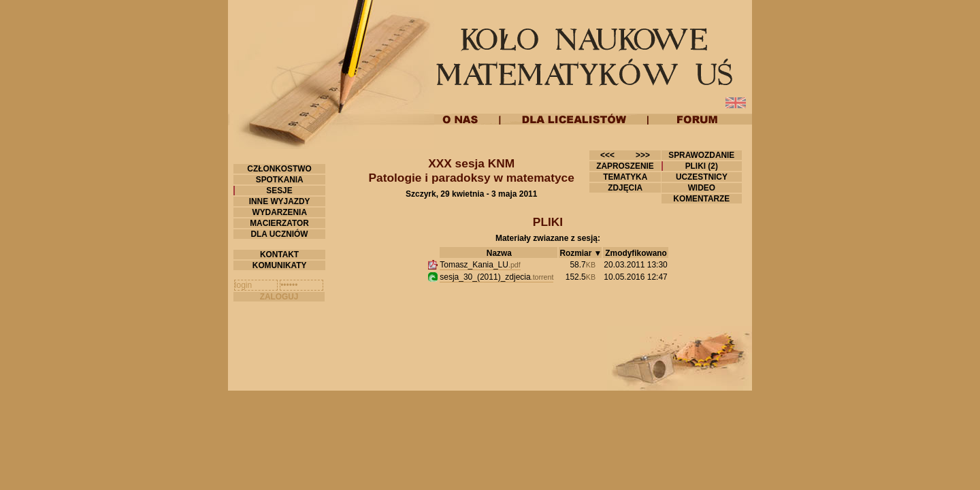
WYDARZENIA (279, 212)
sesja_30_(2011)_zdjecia (496, 277)
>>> (643, 155)
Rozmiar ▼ (581, 253)
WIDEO (701, 188)
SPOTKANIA (279, 180)
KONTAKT (280, 255)
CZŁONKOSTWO (279, 169)
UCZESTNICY (702, 177)
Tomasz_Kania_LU (480, 265)
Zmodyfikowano (636, 253)
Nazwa (499, 253)
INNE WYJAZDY (279, 201)
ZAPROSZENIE (625, 166)
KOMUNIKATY (280, 265)
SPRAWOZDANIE (702, 155)
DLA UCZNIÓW (279, 234)
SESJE (279, 191)
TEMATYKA (625, 177)
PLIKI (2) (701, 166)
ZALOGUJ (279, 297)
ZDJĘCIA (625, 188)
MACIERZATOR (279, 223)
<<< (607, 155)
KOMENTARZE (702, 199)
